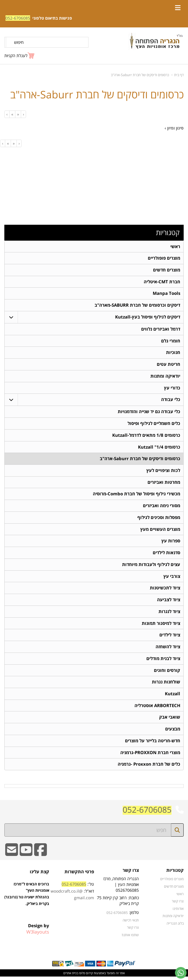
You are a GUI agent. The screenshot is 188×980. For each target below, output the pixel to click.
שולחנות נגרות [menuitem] (166, 685)
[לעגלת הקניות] (20, 56)
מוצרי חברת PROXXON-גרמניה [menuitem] (150, 756)
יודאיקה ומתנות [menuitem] (165, 377)
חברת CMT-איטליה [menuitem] (162, 282)
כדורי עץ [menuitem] (172, 389)
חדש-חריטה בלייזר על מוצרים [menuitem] (153, 744)
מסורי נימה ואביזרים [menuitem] (162, 507)
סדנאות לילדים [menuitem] (166, 555)
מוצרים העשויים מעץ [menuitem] (160, 531)
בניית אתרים (71, 976)
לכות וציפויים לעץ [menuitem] (163, 472)
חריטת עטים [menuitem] (168, 365)
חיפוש (19, 42)
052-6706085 (18, 18)
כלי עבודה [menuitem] (171, 401)
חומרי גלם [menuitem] (171, 341)
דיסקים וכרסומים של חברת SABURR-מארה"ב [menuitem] (137, 306)
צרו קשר (133, 931)
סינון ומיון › (174, 128)
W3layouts (38, 935)
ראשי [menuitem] (175, 247)
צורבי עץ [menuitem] (172, 578)
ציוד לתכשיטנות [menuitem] (165, 590)
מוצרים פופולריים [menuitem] (164, 258)
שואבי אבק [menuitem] (170, 720)
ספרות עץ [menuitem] (171, 543)
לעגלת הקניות (16, 56)
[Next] (12, 114)
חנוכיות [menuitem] (173, 353)
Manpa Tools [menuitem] (166, 294)
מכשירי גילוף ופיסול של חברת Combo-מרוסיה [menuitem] (137, 495)
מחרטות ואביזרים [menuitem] (164, 484)
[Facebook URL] (40, 857)
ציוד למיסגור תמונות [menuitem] (161, 626)
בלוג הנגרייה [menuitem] (175, 926)
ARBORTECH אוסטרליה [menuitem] (157, 708)
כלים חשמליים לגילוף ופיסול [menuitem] (154, 425)
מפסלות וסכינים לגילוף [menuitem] (159, 519)
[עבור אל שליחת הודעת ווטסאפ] (181, 973)
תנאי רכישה (131, 923)
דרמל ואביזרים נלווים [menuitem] (161, 330)
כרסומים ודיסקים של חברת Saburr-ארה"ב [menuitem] (140, 460)
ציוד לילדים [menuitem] (170, 637)
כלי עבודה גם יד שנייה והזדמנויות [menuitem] (149, 413)
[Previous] (18, 114)
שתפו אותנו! (130, 938)
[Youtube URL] (26, 857)
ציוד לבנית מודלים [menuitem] (163, 661)
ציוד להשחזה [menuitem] (168, 649)
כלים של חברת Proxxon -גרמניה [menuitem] (149, 768)
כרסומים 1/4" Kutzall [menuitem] (159, 448)
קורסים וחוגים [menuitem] (167, 673)
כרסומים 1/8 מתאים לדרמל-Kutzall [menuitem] (146, 436)
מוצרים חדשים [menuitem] (167, 270)
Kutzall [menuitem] (173, 697)
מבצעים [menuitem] (173, 732)
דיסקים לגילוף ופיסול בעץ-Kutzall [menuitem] (148, 317)
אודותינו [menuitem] (178, 912)
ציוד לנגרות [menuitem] (169, 614)
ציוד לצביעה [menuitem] (169, 602)
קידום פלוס (86, 976)
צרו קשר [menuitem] (178, 904)
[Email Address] (12, 857)
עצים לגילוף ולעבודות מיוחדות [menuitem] (151, 566)
